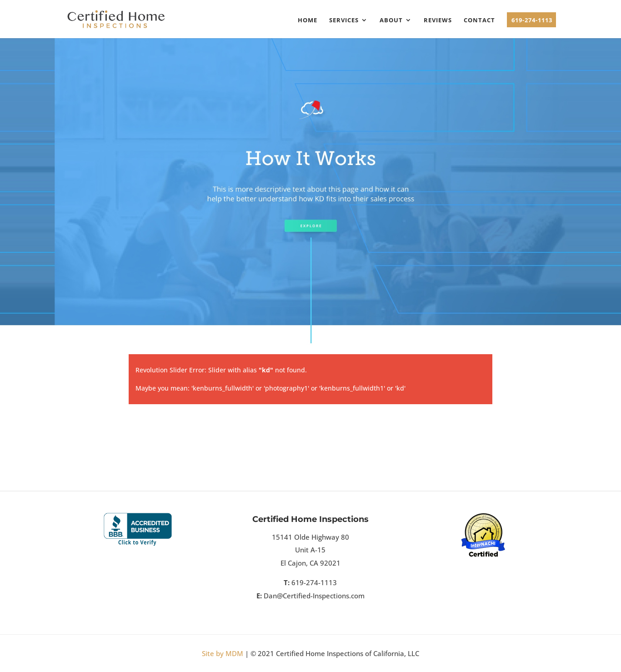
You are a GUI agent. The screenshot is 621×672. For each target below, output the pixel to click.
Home (308, 20)
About (391, 20)
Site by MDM (223, 653)
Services (344, 20)
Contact (479, 20)
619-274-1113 (532, 20)
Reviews (438, 20)
